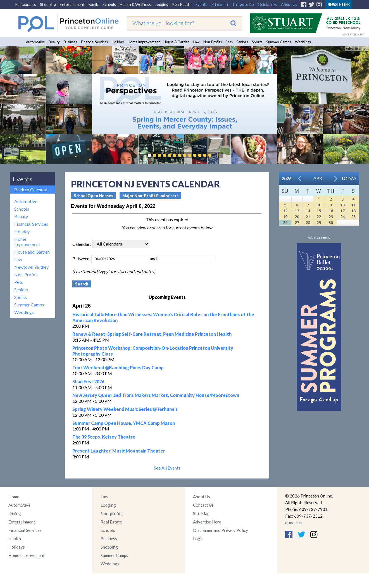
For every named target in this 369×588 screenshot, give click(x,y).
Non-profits (112, 513)
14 (308, 211)
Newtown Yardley (31, 267)
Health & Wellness (135, 4)
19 (285, 217)
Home (14, 497)
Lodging (161, 4)
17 (342, 211)
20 (297, 217)
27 (297, 222)
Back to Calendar (31, 190)
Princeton (220, 4)
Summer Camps (279, 42)
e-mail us (293, 523)
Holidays (17, 547)
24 (342, 217)
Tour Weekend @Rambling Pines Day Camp (118, 367)
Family (94, 4)
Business (70, 42)
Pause (218, 155)
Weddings (303, 42)
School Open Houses (93, 196)
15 (319, 211)
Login (198, 539)
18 (353, 211)
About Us (289, 4)
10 (342, 205)
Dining (15, 513)
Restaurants (26, 4)
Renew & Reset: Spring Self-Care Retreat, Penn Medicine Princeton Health (152, 334)
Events (202, 4)
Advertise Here (207, 522)
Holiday (118, 42)
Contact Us (203, 505)
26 (285, 222)
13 (297, 211)
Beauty (54, 42)
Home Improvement (144, 42)
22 (319, 217)
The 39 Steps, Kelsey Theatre (104, 437)
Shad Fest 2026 (88, 381)
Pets (229, 42)
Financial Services (95, 42)
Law (196, 42)
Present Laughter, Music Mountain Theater (119, 451)
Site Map (201, 513)
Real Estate (182, 4)
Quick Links (267, 4)
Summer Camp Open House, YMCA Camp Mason (124, 423)
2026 (287, 178)
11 (353, 205)
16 (331, 211)
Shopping (48, 4)
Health (15, 539)
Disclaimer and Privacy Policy (221, 530)
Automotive (35, 42)
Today (349, 178)
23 (331, 217)
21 (308, 217)
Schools (109, 4)
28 (308, 222)
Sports (257, 42)
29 (319, 222)
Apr (318, 178)
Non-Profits (212, 42)
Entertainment (72, 4)
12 (285, 211)
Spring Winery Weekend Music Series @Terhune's (125, 409)
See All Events (167, 468)
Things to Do (243, 4)
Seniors (242, 42)
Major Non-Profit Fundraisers (150, 196)
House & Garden (176, 42)
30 (331, 222)
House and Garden (32, 252)
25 (353, 217)
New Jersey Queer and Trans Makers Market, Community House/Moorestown (156, 395)
